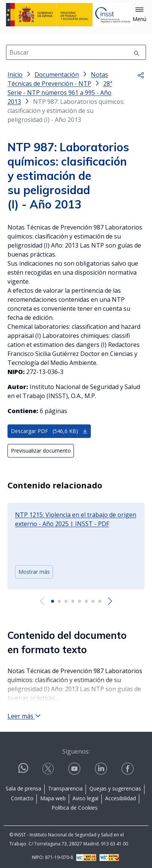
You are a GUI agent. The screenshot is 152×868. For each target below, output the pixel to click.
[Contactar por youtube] (75, 769)
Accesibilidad (120, 798)
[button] (139, 15)
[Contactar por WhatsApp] (23, 771)
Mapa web (53, 798)
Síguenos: (76, 751)
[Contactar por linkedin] (102, 769)
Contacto (22, 798)
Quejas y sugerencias (115, 788)
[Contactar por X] (49, 769)
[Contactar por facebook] (128, 769)
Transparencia (65, 788)
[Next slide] (110, 601)
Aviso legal (85, 798)
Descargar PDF (49, 431)
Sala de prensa (23, 788)
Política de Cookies (74, 808)
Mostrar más (34, 572)
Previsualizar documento (41, 451)
